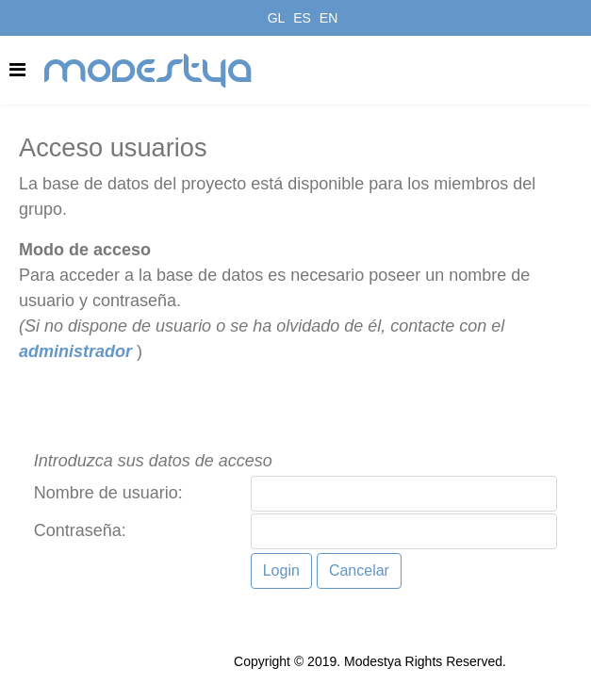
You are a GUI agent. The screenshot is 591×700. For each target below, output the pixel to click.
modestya (149, 71)
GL (277, 18)
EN (328, 18)
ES (302, 18)
